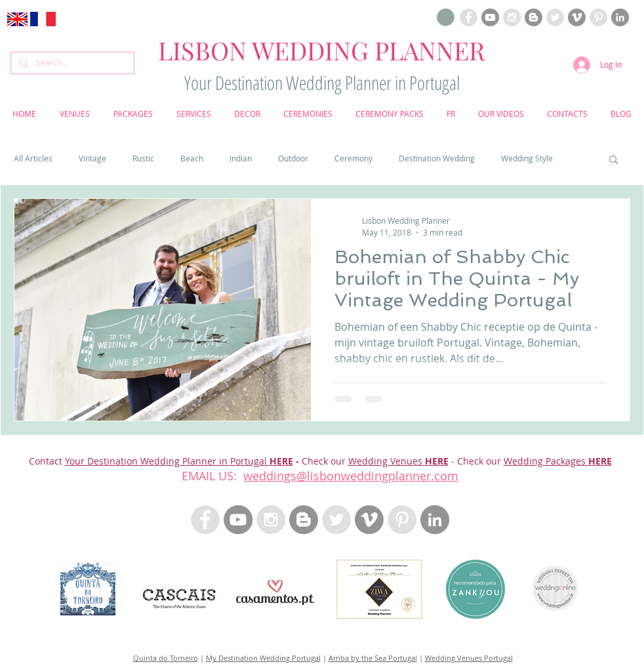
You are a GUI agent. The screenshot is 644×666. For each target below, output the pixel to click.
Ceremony (353, 158)
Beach (192, 158)
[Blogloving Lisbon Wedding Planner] (533, 17)
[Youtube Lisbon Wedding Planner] (490, 17)
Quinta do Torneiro (166, 658)
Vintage (92, 158)
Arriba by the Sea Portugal (373, 658)
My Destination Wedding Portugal (263, 658)
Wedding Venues (387, 461)
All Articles (33, 158)
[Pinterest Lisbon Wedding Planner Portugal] (598, 17)
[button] (446, 17)
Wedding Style (527, 158)
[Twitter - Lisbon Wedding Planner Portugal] (336, 520)
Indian (241, 158)
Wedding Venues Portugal (469, 658)
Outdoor (293, 158)
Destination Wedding (437, 158)
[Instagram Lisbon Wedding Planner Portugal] (512, 17)
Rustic (143, 158)
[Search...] (71, 63)
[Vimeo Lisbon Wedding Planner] (577, 17)
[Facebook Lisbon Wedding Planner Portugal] (469, 17)
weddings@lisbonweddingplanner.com (351, 476)
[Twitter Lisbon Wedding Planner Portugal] (555, 17)
